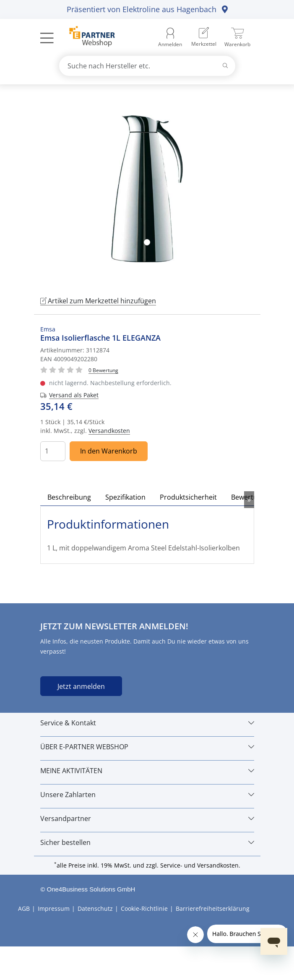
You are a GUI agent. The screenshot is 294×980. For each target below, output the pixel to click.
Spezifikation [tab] (125, 497)
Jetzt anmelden (81, 686)
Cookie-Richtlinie (144, 908)
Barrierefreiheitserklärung (213, 908)
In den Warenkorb (109, 451)
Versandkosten (109, 431)
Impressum (54, 908)
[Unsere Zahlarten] (147, 795)
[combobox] (147, 66)
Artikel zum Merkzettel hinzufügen (98, 301)
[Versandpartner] (147, 818)
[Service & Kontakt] (147, 723)
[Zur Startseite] (87, 37)
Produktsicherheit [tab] (188, 497)
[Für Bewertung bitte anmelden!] (103, 370)
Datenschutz (95, 908)
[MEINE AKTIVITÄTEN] (147, 771)
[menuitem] (204, 38)
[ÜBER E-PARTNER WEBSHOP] (147, 747)
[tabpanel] (147, 189)
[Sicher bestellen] (147, 842)
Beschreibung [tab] (69, 497)
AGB (24, 908)
